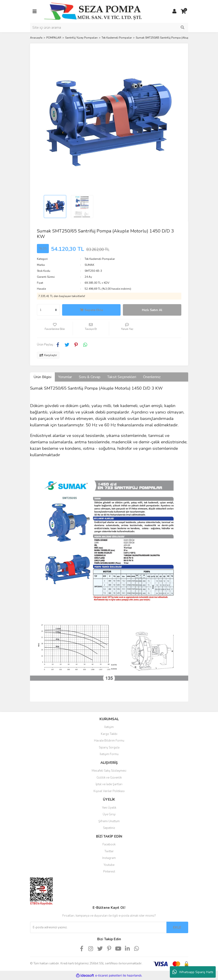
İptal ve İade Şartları (109, 784)
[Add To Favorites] (55, 329)
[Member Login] (174, 11)
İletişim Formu (109, 754)
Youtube (109, 865)
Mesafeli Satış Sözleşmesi (109, 771)
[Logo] (93, 11)
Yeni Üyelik (109, 808)
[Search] (109, 28)
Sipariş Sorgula (109, 748)
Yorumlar (65, 377)
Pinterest (109, 872)
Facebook (109, 844)
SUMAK (89, 265)
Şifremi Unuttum (109, 821)
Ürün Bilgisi (42, 377)
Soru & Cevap (90, 377)
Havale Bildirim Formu (109, 741)
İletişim (109, 727)
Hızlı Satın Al (152, 310)
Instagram (109, 858)
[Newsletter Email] (98, 927)
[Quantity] (48, 310)
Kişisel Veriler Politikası (109, 791)
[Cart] (184, 11)
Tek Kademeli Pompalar (100, 259)
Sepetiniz (109, 828)
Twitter (109, 851)
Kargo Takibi (109, 734)
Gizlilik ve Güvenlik (109, 778)
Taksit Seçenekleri (122, 377)
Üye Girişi (109, 814)
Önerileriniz (152, 377)
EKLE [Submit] (177, 927)
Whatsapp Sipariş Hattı (193, 972)
